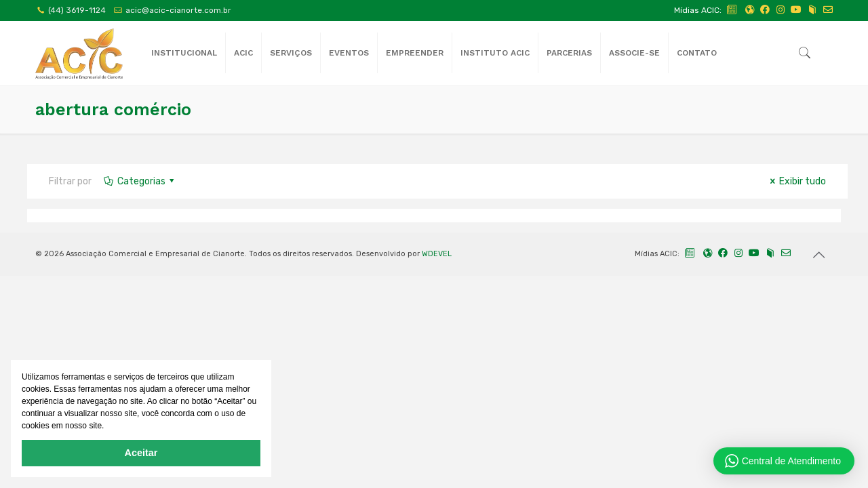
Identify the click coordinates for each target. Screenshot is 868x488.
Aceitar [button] (141, 453)
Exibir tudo (796, 181)
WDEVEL (437, 254)
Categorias (140, 181)
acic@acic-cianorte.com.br (178, 10)
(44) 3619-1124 (77, 10)
